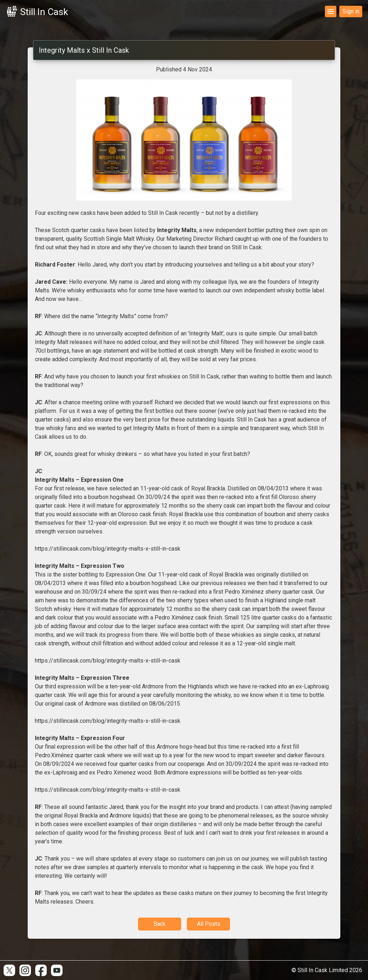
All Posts (209, 924)
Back (160, 924)
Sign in (351, 11)
